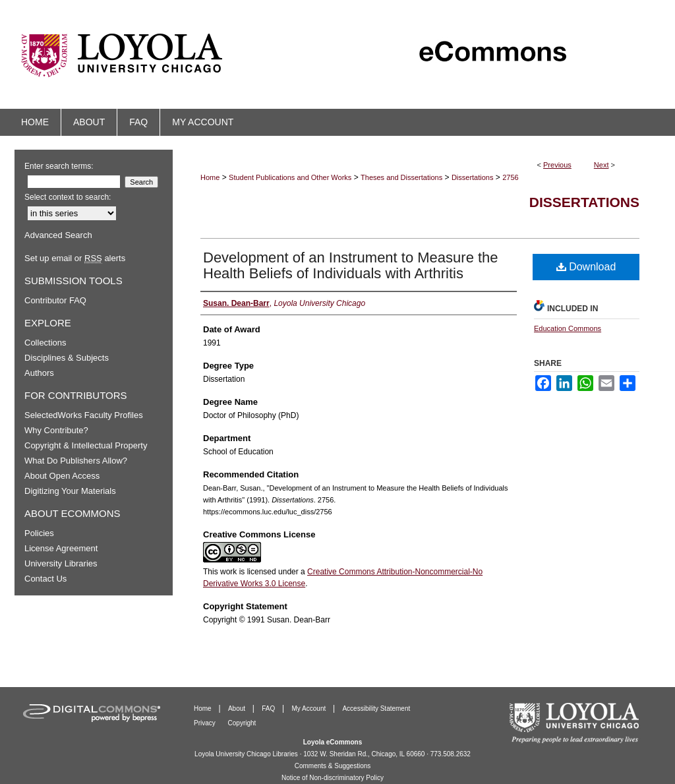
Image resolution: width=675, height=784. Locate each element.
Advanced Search (58, 235)
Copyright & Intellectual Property (86, 445)
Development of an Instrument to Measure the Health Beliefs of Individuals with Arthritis (351, 265)
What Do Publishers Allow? (76, 461)
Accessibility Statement (376, 709)
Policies (39, 533)
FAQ (269, 709)
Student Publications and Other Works (290, 177)
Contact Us (45, 579)
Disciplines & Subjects (67, 358)
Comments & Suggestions (333, 766)
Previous (557, 165)
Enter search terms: (59, 166)
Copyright (242, 723)
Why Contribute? (56, 430)
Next (602, 165)
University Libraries (61, 563)
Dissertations (473, 177)
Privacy (206, 723)
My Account (310, 709)
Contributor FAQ (55, 300)
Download (586, 267)
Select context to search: (68, 197)
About (238, 709)
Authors (39, 373)
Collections (45, 343)
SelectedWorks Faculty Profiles (84, 415)
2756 (510, 177)
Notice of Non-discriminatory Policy (333, 778)
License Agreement (61, 548)
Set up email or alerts (75, 258)
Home (210, 177)
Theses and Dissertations (401, 177)
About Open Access (62, 476)
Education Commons (568, 328)
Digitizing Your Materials (70, 491)
